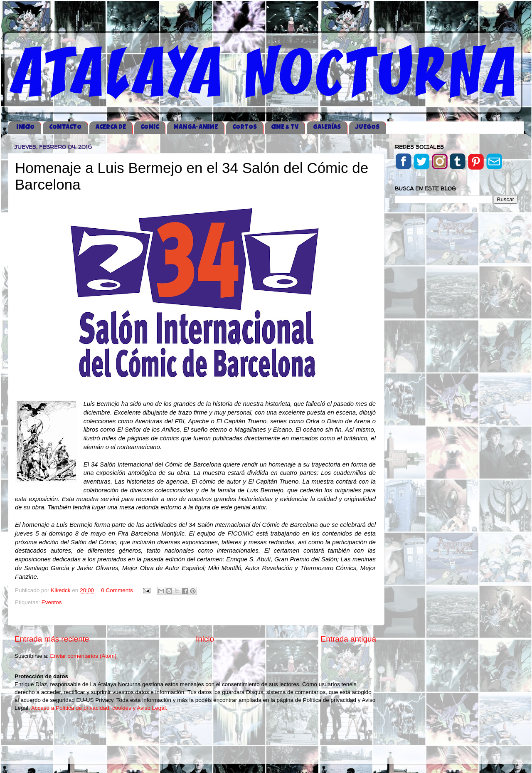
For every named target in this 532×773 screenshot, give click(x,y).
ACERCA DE (111, 127)
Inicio (205, 639)
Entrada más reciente (52, 639)
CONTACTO (65, 127)
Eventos (52, 602)
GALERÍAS (327, 127)
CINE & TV (285, 127)
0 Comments (117, 590)
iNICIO (25, 127)
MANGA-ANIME (196, 127)
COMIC (150, 127)
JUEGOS (367, 127)
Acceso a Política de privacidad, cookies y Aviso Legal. (99, 708)
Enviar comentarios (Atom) (84, 656)
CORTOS (245, 127)
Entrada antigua (349, 639)
